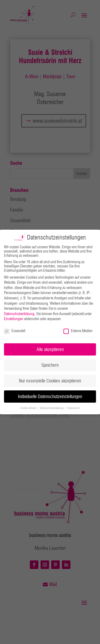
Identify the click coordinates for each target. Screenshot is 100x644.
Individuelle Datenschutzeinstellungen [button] (50, 396)
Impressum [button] (74, 408)
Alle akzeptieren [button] (50, 349)
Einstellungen (14, 319)
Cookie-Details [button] (29, 408)
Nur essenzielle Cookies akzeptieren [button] (50, 381)
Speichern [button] (50, 365)
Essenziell (15, 331)
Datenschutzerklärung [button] (52, 408)
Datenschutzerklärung (19, 314)
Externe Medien (78, 331)
